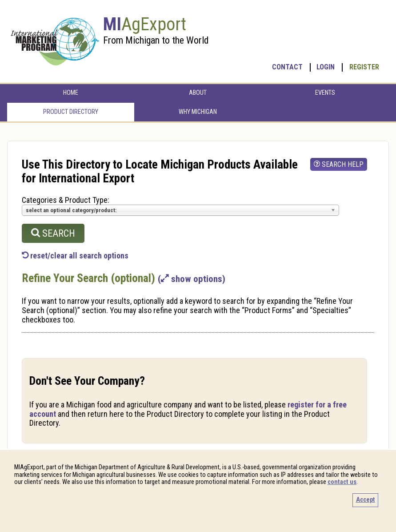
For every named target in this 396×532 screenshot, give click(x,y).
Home (71, 93)
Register (364, 67)
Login (326, 67)
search (53, 233)
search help (339, 164)
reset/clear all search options (75, 256)
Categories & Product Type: (66, 200)
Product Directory (71, 112)
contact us (342, 482)
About (198, 93)
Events (325, 93)
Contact (287, 67)
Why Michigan (198, 112)
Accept (366, 500)
